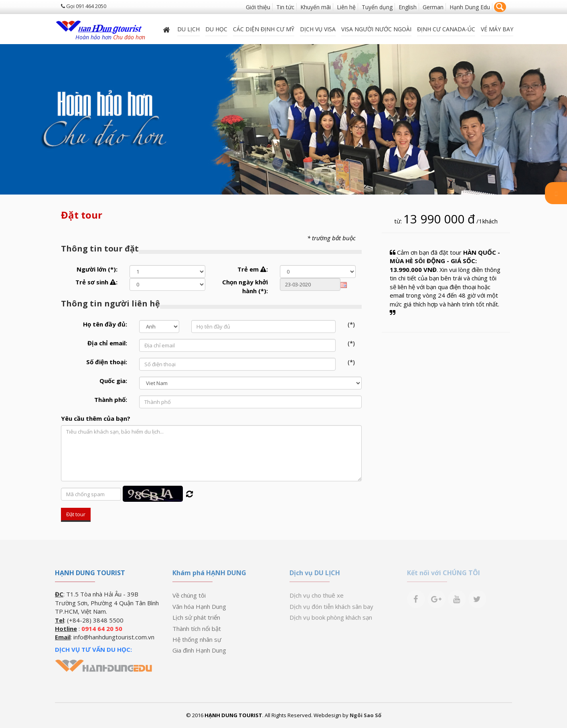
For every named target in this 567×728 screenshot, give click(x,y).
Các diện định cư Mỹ (264, 29)
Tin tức (285, 7)
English (408, 7)
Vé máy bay (497, 29)
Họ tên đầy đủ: (105, 324)
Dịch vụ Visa (318, 29)
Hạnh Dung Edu (470, 7)
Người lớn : (97, 269)
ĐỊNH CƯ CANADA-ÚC (446, 29)
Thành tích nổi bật (197, 629)
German (433, 7)
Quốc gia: (113, 381)
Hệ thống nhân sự (197, 639)
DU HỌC (216, 29)
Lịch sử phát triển (196, 617)
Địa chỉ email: (107, 343)
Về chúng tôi (189, 595)
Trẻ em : (253, 269)
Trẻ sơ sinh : (96, 282)
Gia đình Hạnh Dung (199, 650)
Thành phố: (111, 399)
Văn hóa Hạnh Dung (199, 606)
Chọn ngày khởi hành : (245, 286)
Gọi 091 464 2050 (84, 6)
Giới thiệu (258, 7)
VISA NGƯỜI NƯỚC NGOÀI (376, 29)
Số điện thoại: (107, 362)
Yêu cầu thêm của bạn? (96, 418)
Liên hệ (346, 7)
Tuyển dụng (377, 7)
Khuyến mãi (316, 7)
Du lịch (188, 29)
